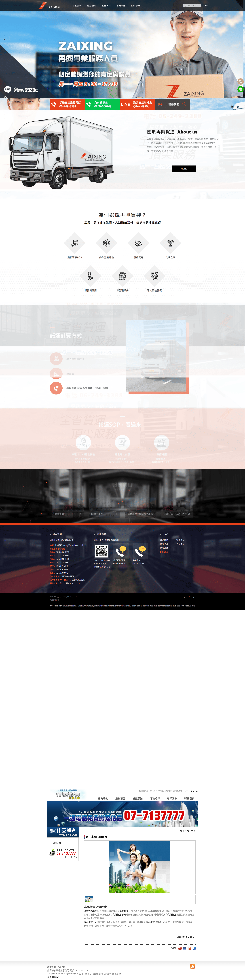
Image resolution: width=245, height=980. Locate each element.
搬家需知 (138, 799)
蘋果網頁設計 (54, 977)
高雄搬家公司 (91, 911)
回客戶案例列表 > (185, 937)
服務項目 (120, 799)
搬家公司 (57, 843)
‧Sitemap (193, 791)
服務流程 (155, 799)
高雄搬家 (124, 911)
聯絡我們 (189, 799)
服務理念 (103, 799)
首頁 (184, 831)
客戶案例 (172, 799)
